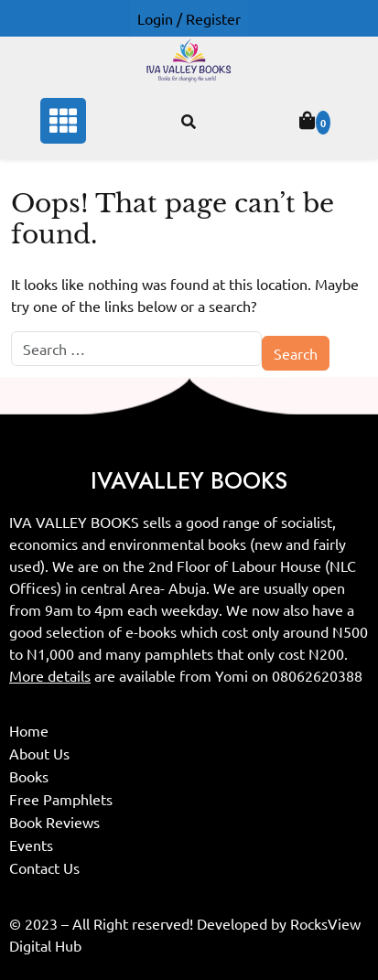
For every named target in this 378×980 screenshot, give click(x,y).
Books (29, 776)
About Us (39, 753)
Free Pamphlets (61, 799)
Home (29, 730)
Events (31, 845)
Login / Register (189, 18)
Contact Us (44, 867)
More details (50, 675)
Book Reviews (54, 822)
